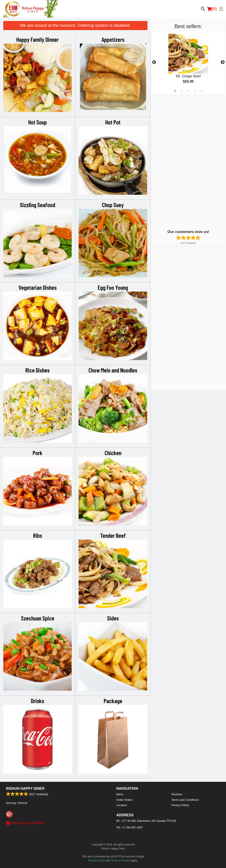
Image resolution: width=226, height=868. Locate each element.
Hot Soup (38, 122)
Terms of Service (120, 860)
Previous (154, 62)
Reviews (177, 794)
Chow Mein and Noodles (113, 370)
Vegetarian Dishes (38, 287)
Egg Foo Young (113, 287)
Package (113, 701)
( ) (212, 9)
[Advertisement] (179, 162)
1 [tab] (175, 91)
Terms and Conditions (185, 800)
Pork (38, 453)
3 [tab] (188, 91)
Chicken (113, 453)
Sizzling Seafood (38, 205)
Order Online (124, 800)
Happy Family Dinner (38, 39)
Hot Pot (113, 122)
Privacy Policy (180, 805)
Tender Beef (113, 535)
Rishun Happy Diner (25, 789)
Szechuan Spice (38, 618)
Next (223, 62)
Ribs (38, 535)
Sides (113, 618)
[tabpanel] (188, 62)
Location (122, 805)
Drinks (38, 701)
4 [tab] (195, 91)
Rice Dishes (38, 370)
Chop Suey (113, 205)
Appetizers (113, 39)
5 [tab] (202, 91)
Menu (120, 794)
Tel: (130, 827)
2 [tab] (182, 91)
